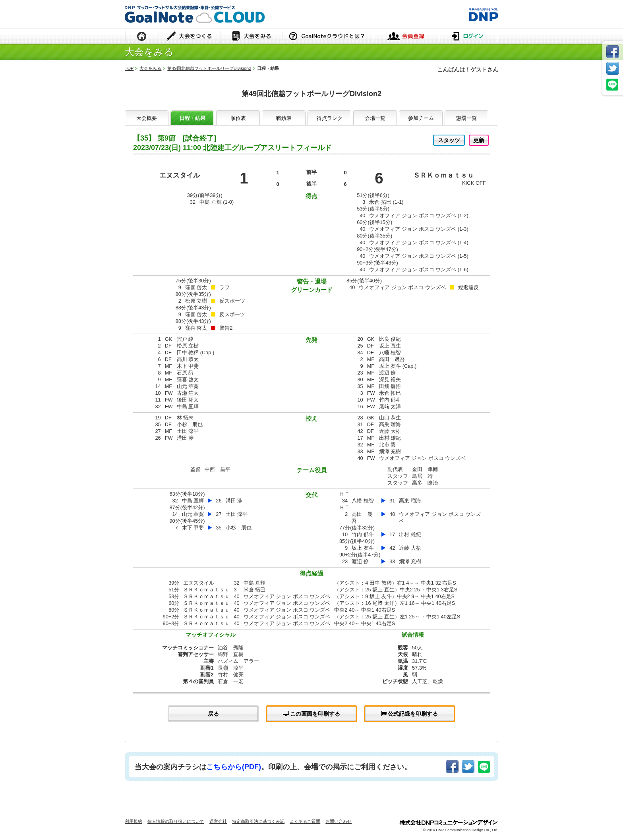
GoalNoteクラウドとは (328, 37)
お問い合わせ (339, 821)
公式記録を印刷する (410, 714)
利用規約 (133, 821)
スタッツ (449, 140)
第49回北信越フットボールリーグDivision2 (209, 68)
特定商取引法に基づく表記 (258, 821)
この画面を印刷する (312, 714)
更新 (479, 140)
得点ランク (330, 118)
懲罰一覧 (466, 118)
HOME (142, 37)
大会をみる (251, 37)
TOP (129, 68)
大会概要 (147, 118)
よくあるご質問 (305, 821)
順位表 (238, 118)
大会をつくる (190, 37)
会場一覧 (375, 118)
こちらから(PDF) (234, 767)
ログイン (469, 37)
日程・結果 (193, 118)
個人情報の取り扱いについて (176, 821)
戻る (213, 714)
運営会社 (218, 821)
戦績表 (284, 118)
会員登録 (407, 37)
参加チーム (421, 118)
